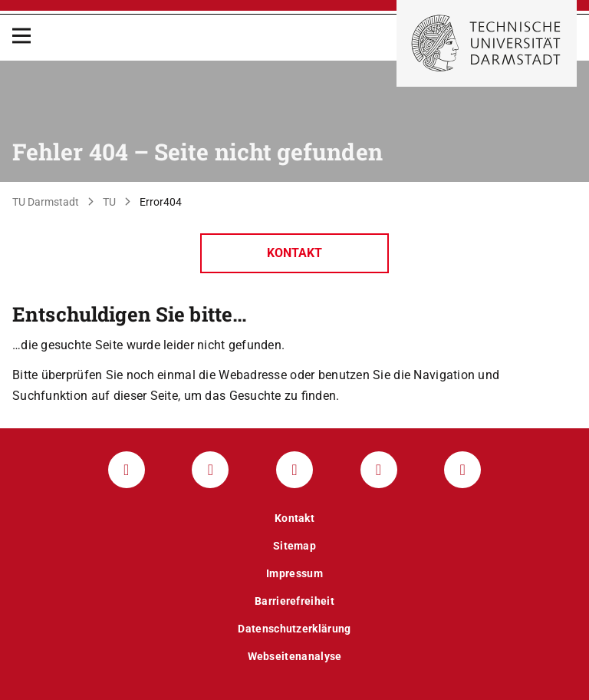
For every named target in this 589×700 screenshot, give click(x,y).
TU (109, 202)
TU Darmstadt (46, 202)
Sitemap (294, 546)
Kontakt (294, 253)
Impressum (294, 573)
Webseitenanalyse (295, 656)
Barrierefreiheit (294, 601)
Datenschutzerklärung (294, 629)
